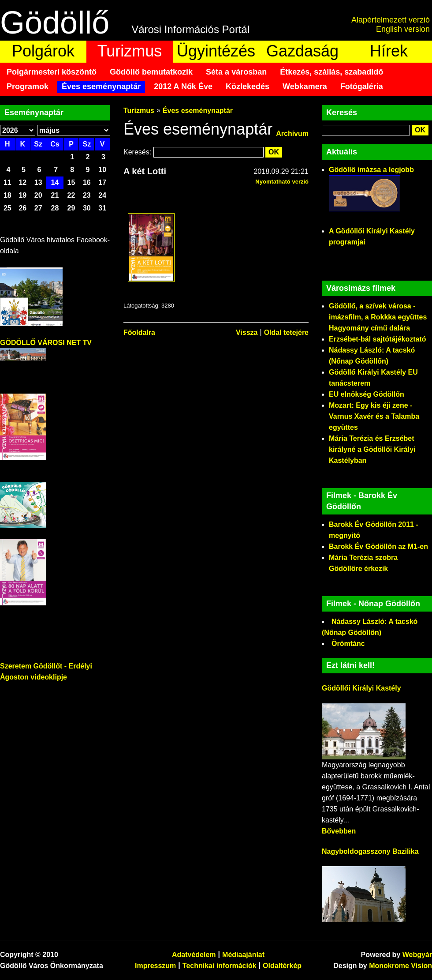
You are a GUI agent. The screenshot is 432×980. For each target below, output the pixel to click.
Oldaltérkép (282, 966)
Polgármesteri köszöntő (52, 72)
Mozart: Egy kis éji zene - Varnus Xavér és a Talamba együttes (374, 416)
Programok (28, 86)
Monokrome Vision (400, 966)
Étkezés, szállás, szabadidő (331, 72)
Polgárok (43, 51)
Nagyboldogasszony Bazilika (370, 851)
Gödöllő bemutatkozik (151, 72)
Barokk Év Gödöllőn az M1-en (378, 546)
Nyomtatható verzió (282, 182)
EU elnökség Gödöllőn (367, 394)
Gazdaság (302, 51)
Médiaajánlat (243, 955)
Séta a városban (236, 72)
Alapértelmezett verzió (391, 20)
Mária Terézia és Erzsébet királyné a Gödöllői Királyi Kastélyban (372, 449)
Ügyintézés (216, 51)
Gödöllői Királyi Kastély (361, 688)
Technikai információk (220, 966)
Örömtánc (348, 644)
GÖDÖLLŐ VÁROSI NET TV (46, 343)
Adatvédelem (194, 955)
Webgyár (417, 955)
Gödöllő (55, 23)
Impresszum (155, 966)
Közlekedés (248, 86)
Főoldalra (139, 332)
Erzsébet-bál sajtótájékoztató (378, 339)
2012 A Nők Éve (183, 86)
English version (403, 29)
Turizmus (130, 51)
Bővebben (339, 831)
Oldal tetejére (286, 332)
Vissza (247, 332)
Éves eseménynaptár (101, 86)
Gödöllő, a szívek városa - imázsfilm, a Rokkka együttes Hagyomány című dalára (378, 317)
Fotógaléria (362, 86)
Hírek (389, 51)
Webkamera (305, 86)
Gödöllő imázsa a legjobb (371, 170)
